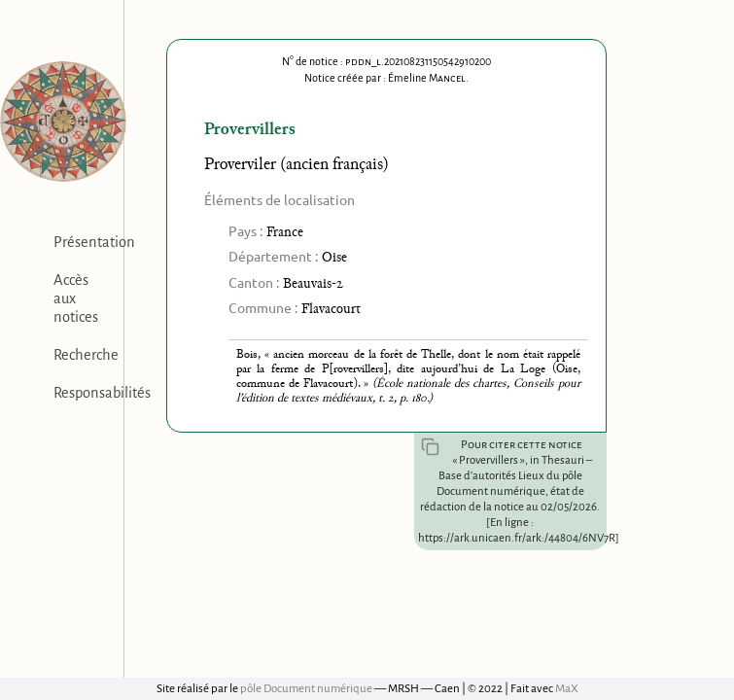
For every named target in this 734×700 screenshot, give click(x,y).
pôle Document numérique (306, 689)
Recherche (86, 355)
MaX (567, 689)
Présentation (94, 242)
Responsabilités (102, 393)
